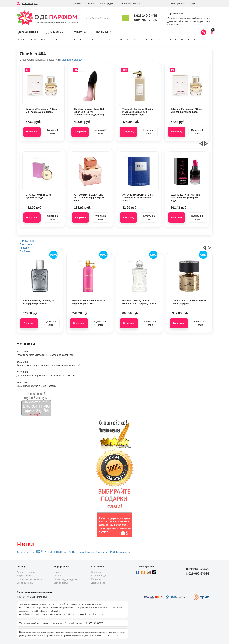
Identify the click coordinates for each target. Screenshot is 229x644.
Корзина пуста (175, 13)
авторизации (174, 24)
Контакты (96, 579)
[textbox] (103, 18)
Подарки (113, 552)
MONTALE (63, 552)
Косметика (101, 552)
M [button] (121, 39)
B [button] (57, 39)
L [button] (115, 39)
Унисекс (81, 32)
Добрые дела (98, 583)
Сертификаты (61, 583)
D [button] (69, 39)
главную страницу (71, 60)
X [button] (188, 39)
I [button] (98, 39)
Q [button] (146, 39)
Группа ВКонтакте (86, 552)
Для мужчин (56, 32)
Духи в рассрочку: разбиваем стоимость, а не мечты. (46, 376)
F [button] (81, 39)
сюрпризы (124, 552)
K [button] (110, 39)
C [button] (62, 39)
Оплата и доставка (26, 572)
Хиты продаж (107, 3)
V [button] (176, 39)
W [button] (182, 39)
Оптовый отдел (99, 576)
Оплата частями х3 (130, 3)
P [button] (140, 39)
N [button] (127, 39)
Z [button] (200, 39)
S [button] (158, 39)
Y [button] (195, 39)
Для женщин (28, 32)
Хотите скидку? (30, 4)
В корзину (32, 132)
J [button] (104, 39)
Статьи (57, 576)
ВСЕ (44, 39)
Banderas (21, 552)
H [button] (93, 39)
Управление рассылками (29, 579)
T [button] (164, 39)
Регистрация (177, 3)
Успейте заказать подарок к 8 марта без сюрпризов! (45, 355)
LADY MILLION (51, 552)
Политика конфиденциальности (35, 592)
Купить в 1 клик (52, 132)
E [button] (75, 39)
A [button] (50, 39)
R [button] (152, 39)
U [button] (170, 39)
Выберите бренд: (27, 39)
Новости (58, 572)
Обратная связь (25, 583)
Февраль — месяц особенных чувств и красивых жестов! (48, 365)
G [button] (87, 39)
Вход (192, 3)
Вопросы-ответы (25, 576)
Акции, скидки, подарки (66, 579)
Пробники (104, 32)
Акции (90, 3)
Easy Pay (30, 552)
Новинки (77, 3)
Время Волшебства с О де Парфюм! (37, 386)
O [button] (134, 39)
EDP (39, 552)
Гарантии (96, 572)
